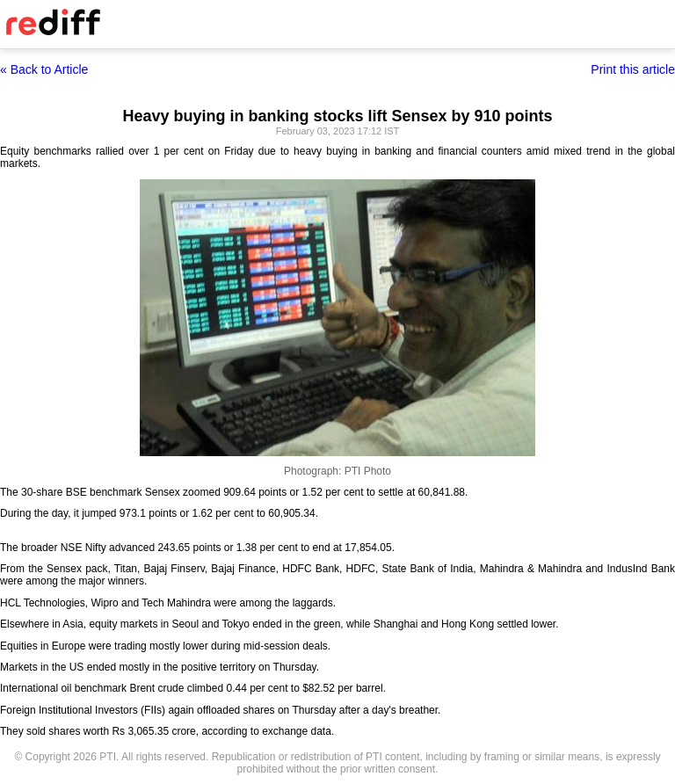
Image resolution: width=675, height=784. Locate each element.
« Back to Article (44, 69)
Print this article (633, 69)
